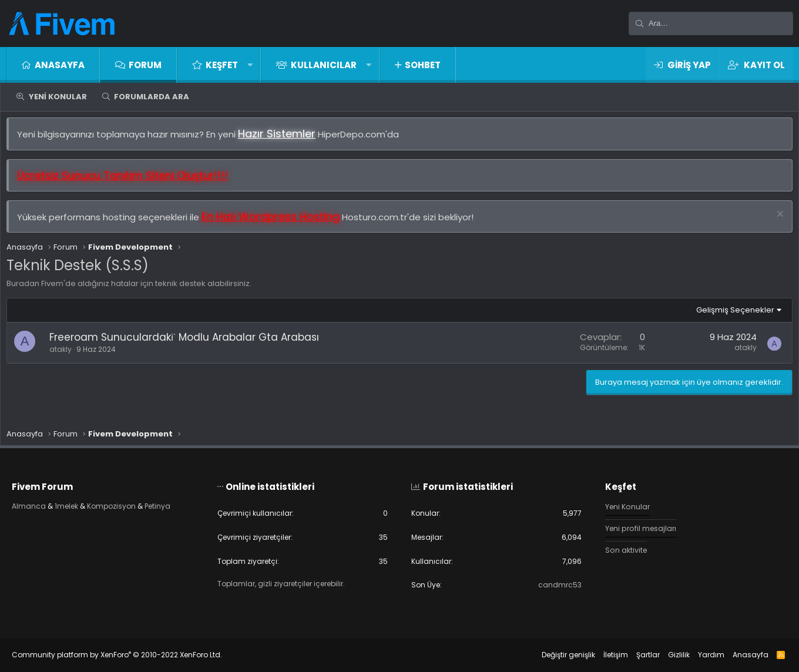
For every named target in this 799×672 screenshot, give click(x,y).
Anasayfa (60, 65)
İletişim (604, 655)
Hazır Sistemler (283, 140)
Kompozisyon (130, 504)
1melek (81, 504)
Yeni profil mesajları (637, 526)
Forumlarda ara (152, 97)
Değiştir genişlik (557, 655)
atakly (66, 355)
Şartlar (636, 655)
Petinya (179, 504)
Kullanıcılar (324, 65)
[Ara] (711, 23)
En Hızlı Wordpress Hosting (276, 222)
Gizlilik (667, 655)
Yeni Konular (58, 97)
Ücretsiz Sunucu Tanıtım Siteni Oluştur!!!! (128, 181)
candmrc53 (553, 585)
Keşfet (222, 65)
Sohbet (423, 65)
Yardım (699, 655)
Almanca (41, 504)
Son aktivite (621, 548)
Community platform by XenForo (129, 655)
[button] (250, 65)
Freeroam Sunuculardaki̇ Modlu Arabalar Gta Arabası (190, 343)
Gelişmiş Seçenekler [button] (729, 316)
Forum (145, 65)
